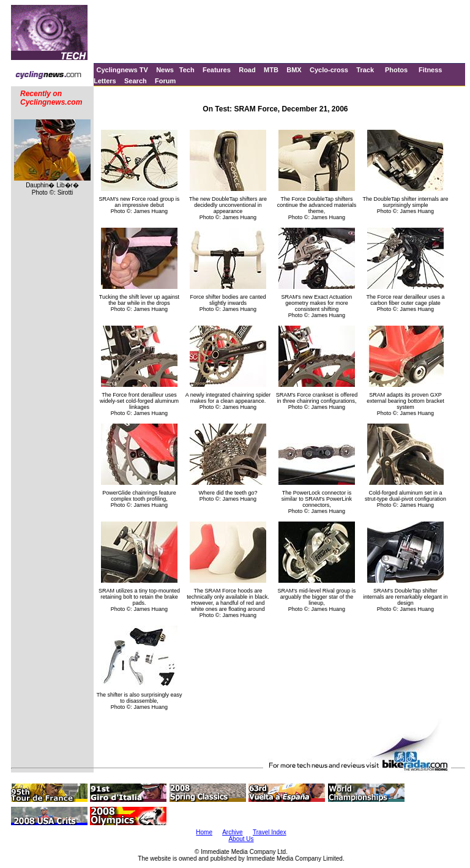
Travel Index (270, 832)
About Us (241, 839)
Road (247, 70)
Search (136, 81)
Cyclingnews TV (122, 70)
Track (365, 70)
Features (217, 70)
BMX (294, 70)
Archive (232, 832)
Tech (187, 70)
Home (204, 832)
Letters (105, 81)
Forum (165, 81)
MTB (271, 70)
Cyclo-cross (329, 70)
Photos (396, 70)
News (165, 70)
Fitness (431, 70)
